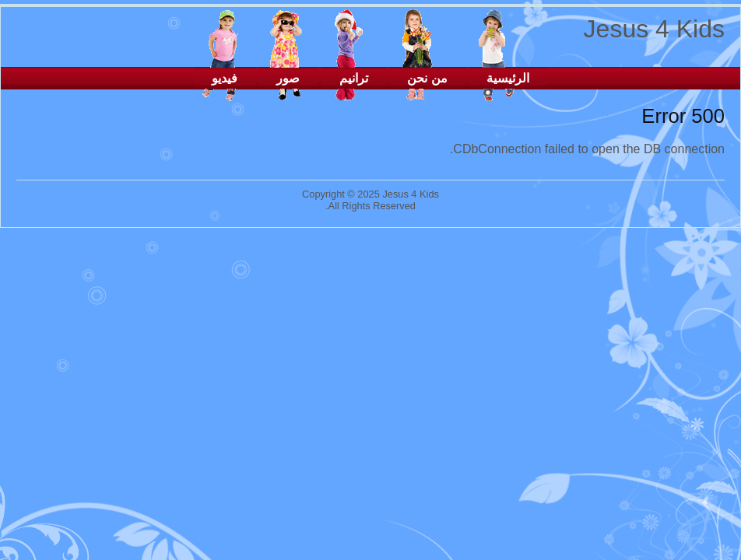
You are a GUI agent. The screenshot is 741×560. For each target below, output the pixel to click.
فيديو (225, 78)
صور (288, 78)
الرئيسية (508, 78)
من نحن (427, 78)
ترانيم (354, 78)
